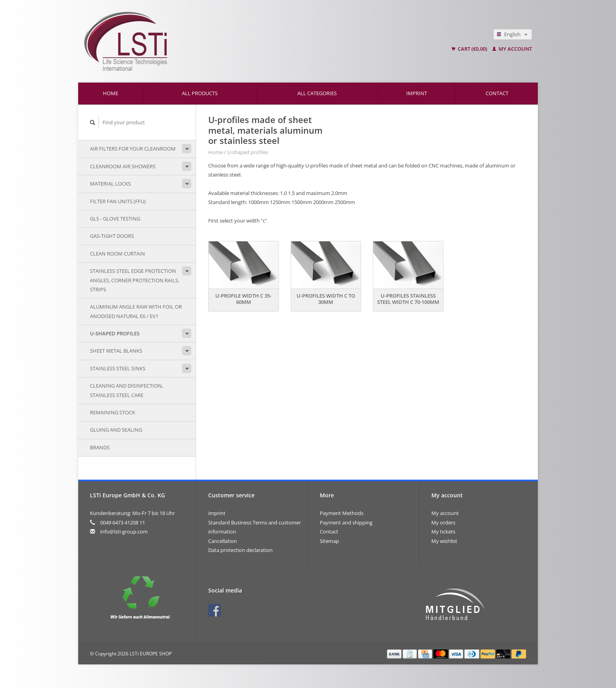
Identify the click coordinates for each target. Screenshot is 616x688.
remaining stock (113, 412)
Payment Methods (342, 513)
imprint (417, 93)
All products (200, 93)
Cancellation (223, 541)
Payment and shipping (346, 522)
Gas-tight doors (112, 236)
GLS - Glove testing (115, 219)
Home (111, 93)
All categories (317, 93)
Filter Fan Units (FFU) (118, 201)
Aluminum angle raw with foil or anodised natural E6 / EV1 (136, 311)
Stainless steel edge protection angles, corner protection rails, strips (135, 280)
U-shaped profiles (115, 333)
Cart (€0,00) (470, 49)
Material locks (110, 184)
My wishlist (444, 541)
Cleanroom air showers (123, 166)
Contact (497, 93)
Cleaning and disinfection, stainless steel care (126, 390)
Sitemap (329, 541)
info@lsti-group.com (124, 532)
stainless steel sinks (118, 368)
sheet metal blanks (116, 351)
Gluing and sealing (116, 430)
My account (512, 49)
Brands (100, 447)
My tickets (443, 532)
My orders (443, 522)
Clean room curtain (117, 254)
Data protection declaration (240, 550)
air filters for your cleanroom (133, 149)
